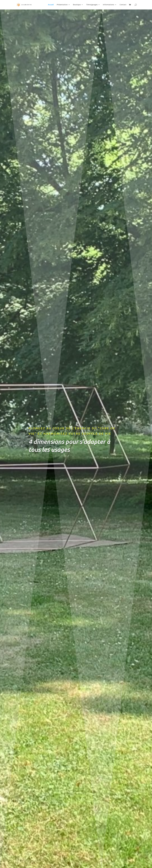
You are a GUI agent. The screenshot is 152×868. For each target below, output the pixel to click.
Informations (109, 5)
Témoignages (92, 5)
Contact (123, 5)
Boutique (77, 5)
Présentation (62, 5)
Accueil (51, 5)
